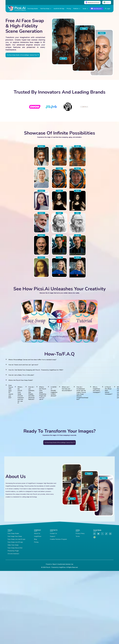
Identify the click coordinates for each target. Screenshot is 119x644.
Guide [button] (85, 9)
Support (53, 536)
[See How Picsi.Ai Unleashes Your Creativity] (59, 321)
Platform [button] (77, 9)
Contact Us (53, 533)
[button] (94, 537)
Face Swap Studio (33, 9)
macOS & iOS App (59, 9)
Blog (35, 539)
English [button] (107, 2)
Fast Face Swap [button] (46, 9)
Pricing (69, 9)
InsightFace (38, 536)
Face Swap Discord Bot (15, 548)
